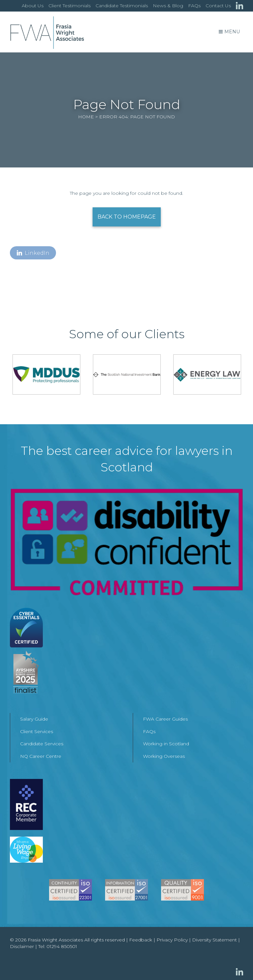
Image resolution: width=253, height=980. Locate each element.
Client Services (37, 731)
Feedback (141, 940)
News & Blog (168, 6)
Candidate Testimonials (122, 6)
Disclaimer (22, 946)
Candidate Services (42, 744)
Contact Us (218, 6)
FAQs (194, 6)
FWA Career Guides (165, 719)
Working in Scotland (166, 744)
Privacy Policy (172, 940)
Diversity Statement (214, 940)
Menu (229, 32)
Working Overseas (164, 756)
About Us (33, 6)
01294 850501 (62, 946)
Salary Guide (34, 719)
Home (86, 117)
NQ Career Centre (41, 756)
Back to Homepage (127, 217)
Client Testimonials (70, 6)
